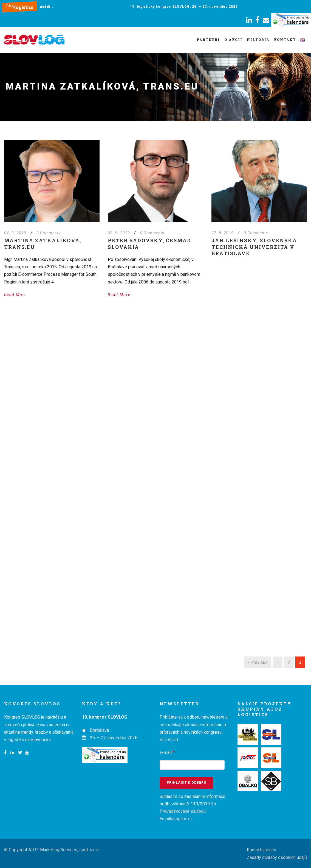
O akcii (233, 40)
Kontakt (285, 40)
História (258, 40)
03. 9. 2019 (119, 233)
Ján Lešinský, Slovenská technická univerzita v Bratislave (254, 247)
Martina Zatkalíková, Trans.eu (43, 244)
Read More (15, 295)
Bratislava (99, 730)
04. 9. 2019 (15, 233)
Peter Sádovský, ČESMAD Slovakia (149, 244)
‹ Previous (258, 662)
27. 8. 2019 (223, 233)
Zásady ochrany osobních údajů (277, 857)
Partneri (208, 40)
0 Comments (49, 233)
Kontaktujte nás (261, 850)
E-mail (167, 752)
